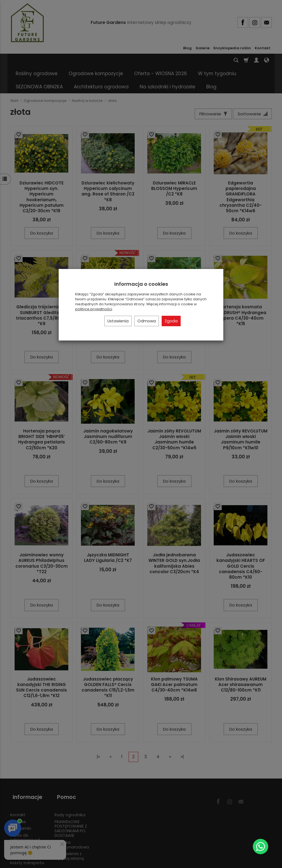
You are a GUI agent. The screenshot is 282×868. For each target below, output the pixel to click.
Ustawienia (118, 321)
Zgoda (171, 321)
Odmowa (147, 321)
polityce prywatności (94, 309)
